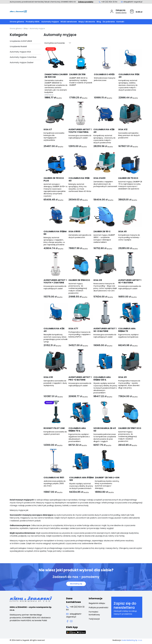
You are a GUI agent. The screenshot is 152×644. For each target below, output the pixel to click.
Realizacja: (127, 640)
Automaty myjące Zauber (22, 62)
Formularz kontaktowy (94, 613)
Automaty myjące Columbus (23, 57)
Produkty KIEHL (33, 22)
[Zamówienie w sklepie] (57, 43)
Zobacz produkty (86, 2)
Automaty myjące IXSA (20, 52)
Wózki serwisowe (69, 22)
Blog (99, 22)
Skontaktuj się (76, 584)
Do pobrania (109, 22)
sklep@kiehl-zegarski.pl (132, 2)
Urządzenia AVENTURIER (21, 41)
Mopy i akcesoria (87, 22)
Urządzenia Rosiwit (18, 46)
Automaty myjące (50, 22)
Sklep (26, 28)
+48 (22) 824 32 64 (108, 2)
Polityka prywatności (98, 608)
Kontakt (120, 22)
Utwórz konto (121, 13)
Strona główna (17, 22)
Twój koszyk (94, 619)
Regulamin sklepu (97, 603)
